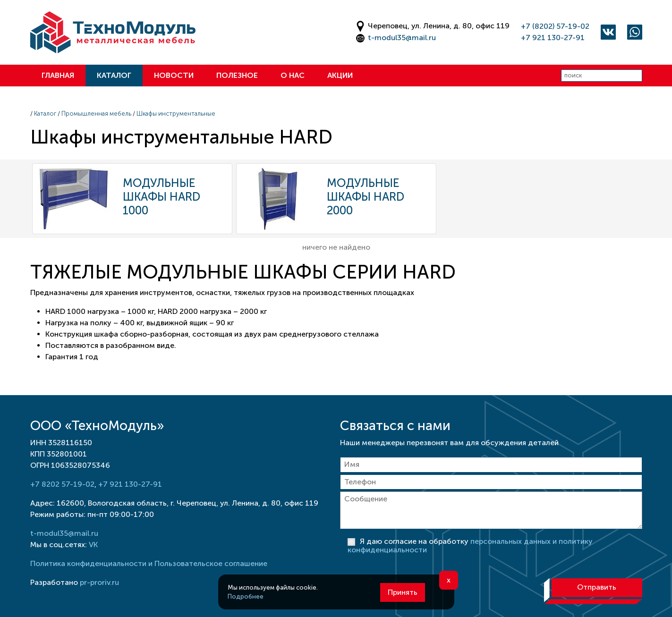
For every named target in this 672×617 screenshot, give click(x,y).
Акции (340, 75)
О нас (293, 75)
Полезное (237, 75)
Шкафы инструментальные (176, 114)
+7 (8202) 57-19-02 (555, 26)
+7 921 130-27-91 (553, 38)
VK (93, 545)
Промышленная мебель (96, 114)
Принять (403, 592)
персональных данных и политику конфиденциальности (470, 545)
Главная (58, 75)
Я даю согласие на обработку (470, 545)
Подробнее (246, 596)
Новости (174, 75)
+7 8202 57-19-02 (62, 484)
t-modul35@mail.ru (402, 38)
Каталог (114, 75)
